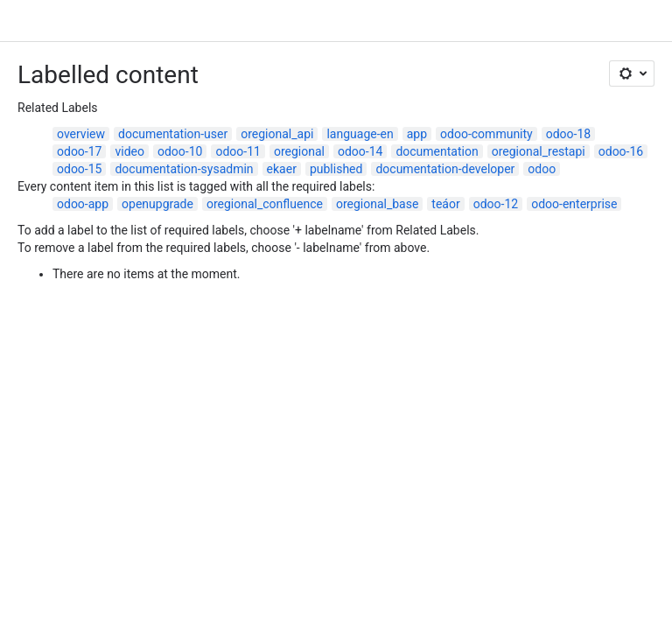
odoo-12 (496, 204)
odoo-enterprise (574, 204)
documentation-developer (445, 169)
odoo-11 (238, 151)
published (336, 169)
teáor (445, 204)
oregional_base (377, 204)
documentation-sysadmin (184, 169)
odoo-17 (79, 151)
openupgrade (157, 204)
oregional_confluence (265, 204)
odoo (542, 169)
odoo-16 (621, 151)
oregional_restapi (539, 151)
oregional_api (277, 134)
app (417, 134)
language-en (360, 134)
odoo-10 (180, 151)
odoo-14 (360, 151)
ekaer (282, 169)
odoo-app (83, 204)
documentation (437, 151)
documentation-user (173, 134)
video (129, 151)
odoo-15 (79, 169)
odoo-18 (568, 134)
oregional (299, 151)
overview (81, 134)
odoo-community (486, 134)
